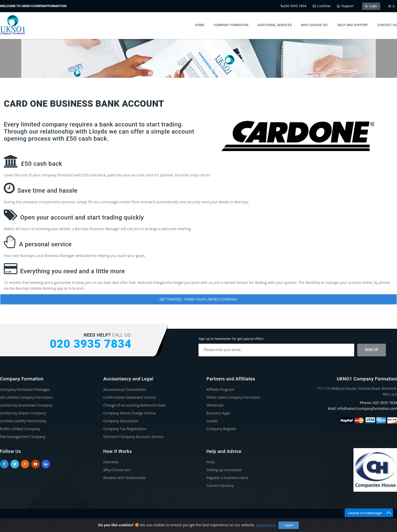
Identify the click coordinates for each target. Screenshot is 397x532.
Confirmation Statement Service (130, 397)
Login (371, 6)
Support (345, 6)
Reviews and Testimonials (124, 478)
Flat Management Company (23, 437)
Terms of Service (305, 520)
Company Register (221, 429)
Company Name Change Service (130, 413)
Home (200, 25)
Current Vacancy (220, 485)
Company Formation (231, 25)
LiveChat (321, 6)
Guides (212, 421)
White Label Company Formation (233, 397)
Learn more (266, 529)
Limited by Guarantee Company (26, 405)
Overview (111, 462)
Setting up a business (224, 470)
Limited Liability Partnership (23, 421)
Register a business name (227, 478)
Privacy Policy (332, 520)
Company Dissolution (121, 421)
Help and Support (353, 25)
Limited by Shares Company (23, 413)
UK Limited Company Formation (26, 397)
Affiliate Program (220, 389)
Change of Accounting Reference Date (134, 405)
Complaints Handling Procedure (371, 520)
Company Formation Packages (25, 389)
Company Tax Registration (125, 429)
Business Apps (218, 413)
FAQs (211, 462)
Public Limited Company (20, 429)
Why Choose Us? (314, 25)
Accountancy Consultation (125, 389)
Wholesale (215, 405)
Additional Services (275, 25)
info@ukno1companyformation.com (367, 408)
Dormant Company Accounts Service (133, 437)
